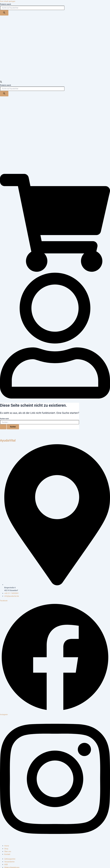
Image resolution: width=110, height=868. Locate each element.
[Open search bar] (1, 82)
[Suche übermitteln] (3, 427)
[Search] (4, 13)
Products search (5, 4)
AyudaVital (8, 440)
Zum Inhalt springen (8, 1)
